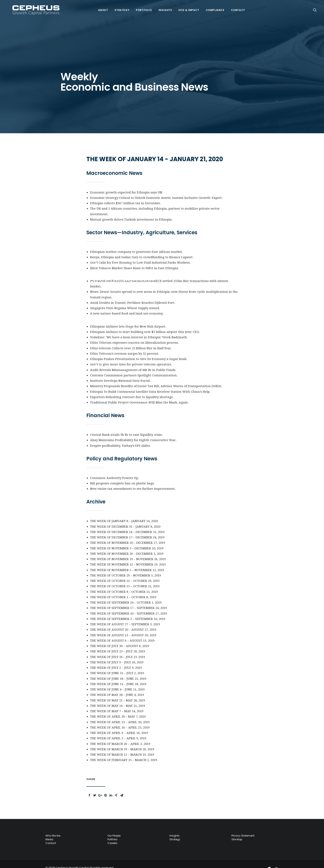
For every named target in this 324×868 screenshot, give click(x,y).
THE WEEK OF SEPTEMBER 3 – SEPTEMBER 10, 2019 (128, 611)
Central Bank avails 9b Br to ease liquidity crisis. (126, 427)
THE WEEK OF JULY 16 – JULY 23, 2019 (118, 649)
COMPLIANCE (213, 8)
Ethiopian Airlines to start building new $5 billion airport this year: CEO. (145, 324)
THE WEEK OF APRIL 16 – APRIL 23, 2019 (120, 720)
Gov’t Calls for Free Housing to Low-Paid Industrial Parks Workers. (140, 255)
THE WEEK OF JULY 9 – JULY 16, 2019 (117, 655)
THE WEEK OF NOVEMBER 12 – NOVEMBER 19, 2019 (128, 557)
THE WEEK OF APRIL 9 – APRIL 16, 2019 (119, 725)
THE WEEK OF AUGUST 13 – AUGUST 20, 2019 (123, 628)
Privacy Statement (243, 828)
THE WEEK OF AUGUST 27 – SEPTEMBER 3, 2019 (125, 617)
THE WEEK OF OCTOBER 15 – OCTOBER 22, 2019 (125, 579)
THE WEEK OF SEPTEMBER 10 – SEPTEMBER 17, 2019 (129, 606)
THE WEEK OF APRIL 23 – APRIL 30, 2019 (120, 715)
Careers (112, 836)
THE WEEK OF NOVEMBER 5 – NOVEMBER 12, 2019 (127, 563)
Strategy (120, 8)
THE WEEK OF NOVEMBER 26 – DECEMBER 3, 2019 (127, 546)
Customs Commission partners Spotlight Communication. (134, 368)
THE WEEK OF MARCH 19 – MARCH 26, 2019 (122, 742)
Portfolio (142, 8)
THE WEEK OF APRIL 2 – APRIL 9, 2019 (118, 731)
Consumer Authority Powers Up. (114, 471)
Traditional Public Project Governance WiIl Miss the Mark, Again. (139, 395)
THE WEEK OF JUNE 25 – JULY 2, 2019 (117, 666)
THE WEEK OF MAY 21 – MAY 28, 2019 (118, 693)
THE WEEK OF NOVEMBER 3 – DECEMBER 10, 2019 (127, 541)
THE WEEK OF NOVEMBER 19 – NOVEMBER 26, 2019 (128, 552)
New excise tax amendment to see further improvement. (133, 481)
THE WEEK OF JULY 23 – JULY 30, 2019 (118, 644)
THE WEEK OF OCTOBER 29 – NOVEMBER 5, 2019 (126, 568)
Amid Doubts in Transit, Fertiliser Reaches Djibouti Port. (133, 295)
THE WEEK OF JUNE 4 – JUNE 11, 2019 (117, 682)
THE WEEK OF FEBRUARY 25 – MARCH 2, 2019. (124, 753)
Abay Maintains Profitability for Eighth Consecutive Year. (133, 433)
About (101, 8)
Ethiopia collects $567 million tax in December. (126, 196)
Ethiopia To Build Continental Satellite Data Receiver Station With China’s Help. (150, 384)
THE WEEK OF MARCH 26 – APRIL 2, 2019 (120, 736)
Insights (163, 8)
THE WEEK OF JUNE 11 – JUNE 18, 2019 (118, 677)
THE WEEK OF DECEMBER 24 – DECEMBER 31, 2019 (127, 525)
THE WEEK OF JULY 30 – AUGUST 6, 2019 (120, 639)
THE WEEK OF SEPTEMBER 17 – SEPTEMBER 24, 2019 (129, 600)
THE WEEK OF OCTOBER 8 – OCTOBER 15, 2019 (124, 584)
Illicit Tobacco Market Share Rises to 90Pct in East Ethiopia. (135, 261)
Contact (236, 8)
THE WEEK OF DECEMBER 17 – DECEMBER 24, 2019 (127, 530)
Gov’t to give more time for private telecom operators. (131, 357)
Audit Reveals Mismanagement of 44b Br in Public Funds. (133, 363)
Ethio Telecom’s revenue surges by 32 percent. (125, 346)
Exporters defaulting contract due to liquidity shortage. (132, 390)
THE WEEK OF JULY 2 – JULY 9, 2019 (116, 660)
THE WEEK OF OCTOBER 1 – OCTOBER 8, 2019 (123, 590)
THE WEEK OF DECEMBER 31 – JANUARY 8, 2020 (125, 519)
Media (49, 832)
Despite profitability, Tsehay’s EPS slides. (120, 438)
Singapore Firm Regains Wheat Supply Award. (125, 301)
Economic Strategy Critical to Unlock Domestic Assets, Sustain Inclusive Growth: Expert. (156, 190)
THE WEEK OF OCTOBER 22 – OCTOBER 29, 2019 (125, 573)
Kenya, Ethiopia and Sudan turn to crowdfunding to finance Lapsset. (142, 250)
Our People (114, 828)
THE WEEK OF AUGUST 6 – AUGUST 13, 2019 (122, 633)
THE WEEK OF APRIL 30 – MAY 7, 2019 (118, 709)
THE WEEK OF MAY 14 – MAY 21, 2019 (118, 698)
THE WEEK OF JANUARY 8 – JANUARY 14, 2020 (124, 514)
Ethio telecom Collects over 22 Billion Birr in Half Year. (131, 341)
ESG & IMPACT (186, 8)
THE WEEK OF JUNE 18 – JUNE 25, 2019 (118, 671)
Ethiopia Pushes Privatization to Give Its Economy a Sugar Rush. (139, 352)
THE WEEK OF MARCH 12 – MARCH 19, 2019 (122, 747)
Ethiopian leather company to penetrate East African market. (136, 244)
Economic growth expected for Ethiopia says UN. (127, 185)
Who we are (53, 828)
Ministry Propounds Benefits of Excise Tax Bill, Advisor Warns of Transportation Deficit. (156, 379)
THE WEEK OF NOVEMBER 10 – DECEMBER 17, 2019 (128, 535)
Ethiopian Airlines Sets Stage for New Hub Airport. (128, 319)
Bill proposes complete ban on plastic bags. (122, 476)
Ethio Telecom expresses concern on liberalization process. (134, 335)
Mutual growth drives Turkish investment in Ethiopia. (131, 212)
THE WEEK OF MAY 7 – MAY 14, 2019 (117, 704)
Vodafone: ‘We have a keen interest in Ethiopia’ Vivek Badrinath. (139, 330)
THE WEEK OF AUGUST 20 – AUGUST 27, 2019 (123, 622)
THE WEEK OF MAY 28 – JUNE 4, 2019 (117, 687)
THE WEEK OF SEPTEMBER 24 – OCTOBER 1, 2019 (126, 595)
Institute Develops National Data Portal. (120, 373)
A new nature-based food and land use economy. (127, 306)
